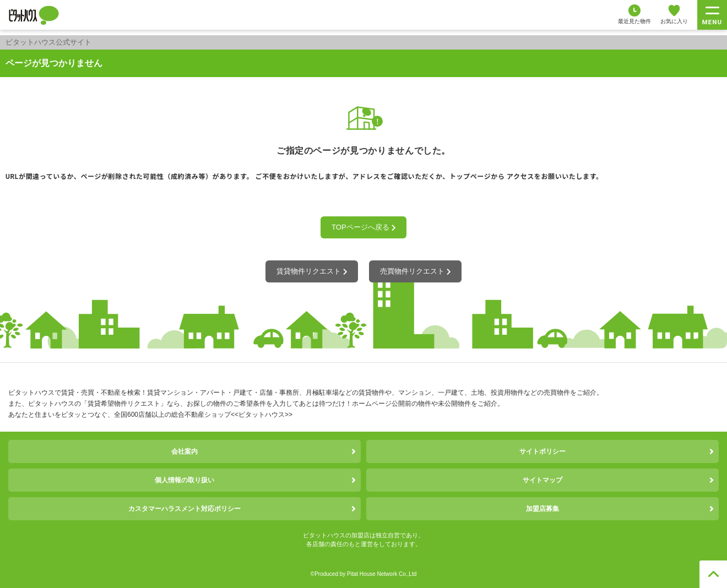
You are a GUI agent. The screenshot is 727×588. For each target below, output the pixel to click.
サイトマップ (542, 480)
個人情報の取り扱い (185, 480)
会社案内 (185, 451)
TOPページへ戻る (363, 227)
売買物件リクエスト (415, 271)
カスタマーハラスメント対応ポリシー (185, 509)
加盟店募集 (542, 509)
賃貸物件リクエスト (312, 271)
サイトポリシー (542, 451)
